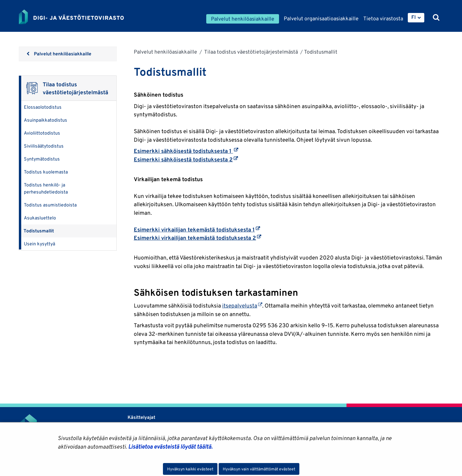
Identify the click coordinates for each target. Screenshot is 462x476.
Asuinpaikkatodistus (46, 120)
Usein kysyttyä (39, 244)
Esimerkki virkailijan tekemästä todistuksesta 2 (197, 238)
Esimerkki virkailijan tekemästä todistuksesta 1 (197, 229)
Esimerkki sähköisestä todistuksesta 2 (186, 159)
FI (414, 17)
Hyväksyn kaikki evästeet (190, 469)
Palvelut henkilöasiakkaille (165, 52)
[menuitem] (416, 18)
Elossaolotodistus (43, 107)
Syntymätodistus (42, 159)
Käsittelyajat (141, 417)
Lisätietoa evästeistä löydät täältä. (170, 447)
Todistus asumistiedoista (50, 205)
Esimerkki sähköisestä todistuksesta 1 (186, 151)
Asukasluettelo (40, 218)
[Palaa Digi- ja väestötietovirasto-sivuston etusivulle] (71, 17)
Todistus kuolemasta (46, 172)
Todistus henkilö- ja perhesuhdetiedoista (46, 188)
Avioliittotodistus (42, 133)
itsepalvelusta (242, 305)
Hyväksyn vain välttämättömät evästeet (259, 469)
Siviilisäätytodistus (44, 146)
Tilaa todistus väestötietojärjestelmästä (251, 52)
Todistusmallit (39, 231)
